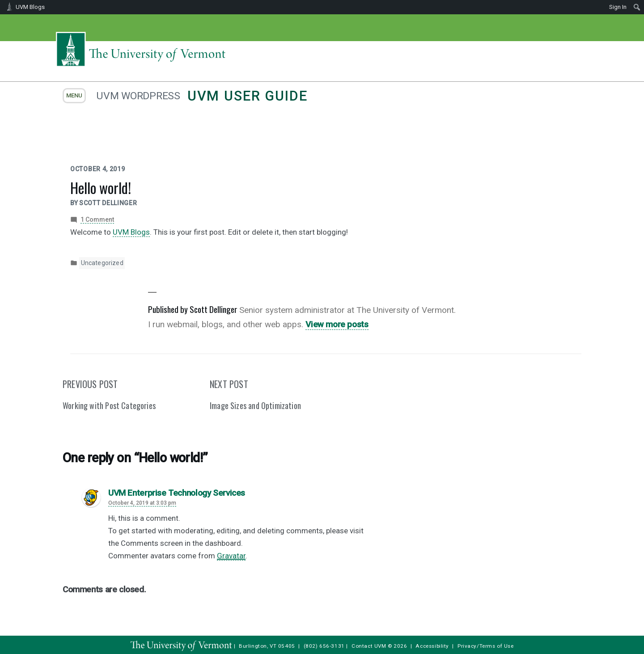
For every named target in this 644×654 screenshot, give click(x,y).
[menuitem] (637, 7)
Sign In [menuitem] (618, 7)
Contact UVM (369, 646)
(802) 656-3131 (324, 646)
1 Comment (97, 220)
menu (74, 95)
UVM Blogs (131, 232)
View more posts (337, 325)
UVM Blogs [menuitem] (30, 7)
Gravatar (231, 556)
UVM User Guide (248, 96)
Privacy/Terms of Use (486, 646)
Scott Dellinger (108, 203)
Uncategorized (102, 263)
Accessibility (432, 646)
